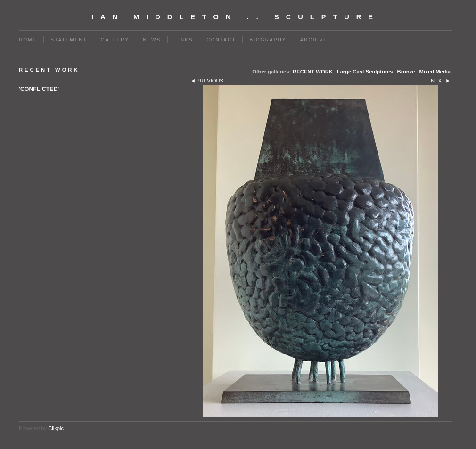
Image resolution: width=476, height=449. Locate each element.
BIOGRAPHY (268, 40)
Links (184, 40)
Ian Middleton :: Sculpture (236, 17)
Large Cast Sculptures (365, 72)
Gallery (115, 40)
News (152, 40)
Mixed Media (435, 72)
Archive (314, 40)
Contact (222, 40)
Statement (69, 40)
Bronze (406, 72)
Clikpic (56, 428)
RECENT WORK (313, 72)
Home (28, 40)
